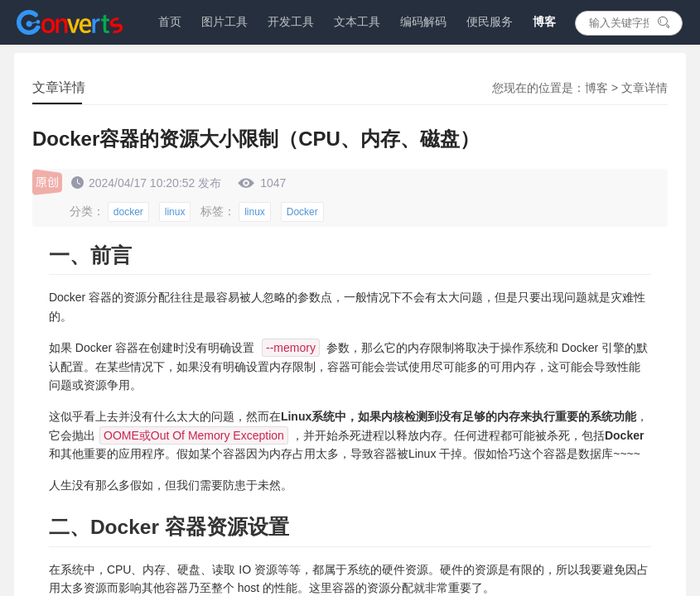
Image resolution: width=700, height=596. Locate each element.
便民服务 (490, 22)
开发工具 (291, 22)
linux (175, 212)
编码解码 (423, 22)
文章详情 (644, 88)
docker (128, 212)
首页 (170, 22)
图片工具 (224, 22)
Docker (302, 212)
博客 (544, 22)
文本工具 (357, 22)
